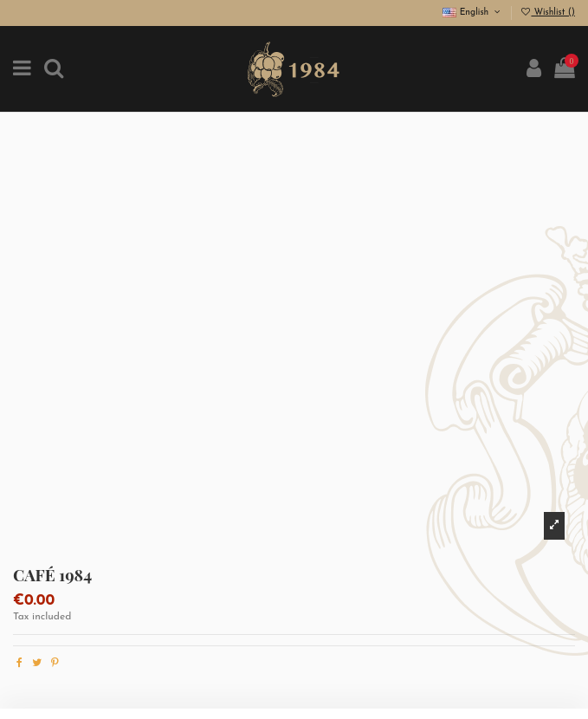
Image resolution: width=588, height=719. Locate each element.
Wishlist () (547, 13)
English (472, 13)
